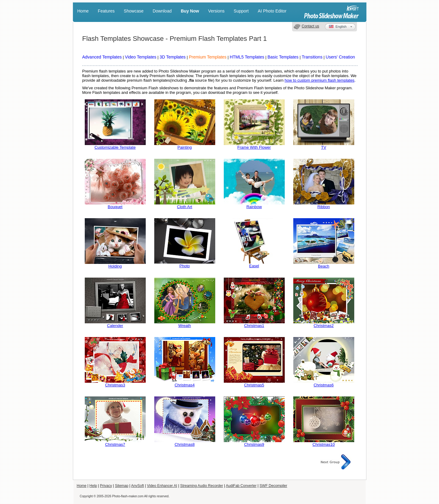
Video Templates (141, 57)
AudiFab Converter (241, 486)
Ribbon (324, 207)
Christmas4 (185, 385)
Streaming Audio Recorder (202, 486)
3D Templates (172, 57)
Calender (115, 326)
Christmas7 (115, 444)
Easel (254, 266)
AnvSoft (137, 486)
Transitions (312, 57)
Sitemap (122, 486)
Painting (185, 147)
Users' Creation (340, 57)
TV (324, 147)
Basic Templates (283, 57)
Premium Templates (207, 57)
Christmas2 (324, 326)
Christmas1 (254, 326)
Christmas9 (254, 444)
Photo (185, 266)
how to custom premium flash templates (320, 80)
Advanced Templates (102, 57)
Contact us (311, 26)
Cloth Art (185, 207)
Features (106, 11)
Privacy (106, 486)
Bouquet (115, 207)
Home (83, 11)
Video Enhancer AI (162, 486)
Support (241, 11)
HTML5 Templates (247, 57)
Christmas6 (324, 385)
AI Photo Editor (272, 11)
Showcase (134, 11)
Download (162, 11)
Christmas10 (324, 444)
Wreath (185, 326)
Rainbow (254, 207)
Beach (324, 266)
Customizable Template (115, 147)
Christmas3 (115, 385)
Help (93, 486)
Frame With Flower (254, 147)
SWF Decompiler (273, 486)
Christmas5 (254, 385)
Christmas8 (185, 444)
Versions (216, 11)
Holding (115, 266)
